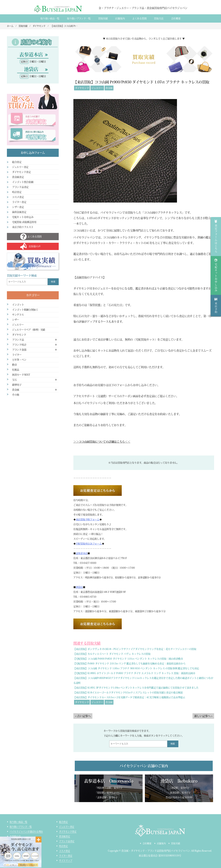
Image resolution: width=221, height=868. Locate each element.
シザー (16, 320)
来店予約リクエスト (23, 227)
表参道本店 (82, 553)
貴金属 (109, 88)
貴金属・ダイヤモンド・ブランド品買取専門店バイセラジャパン (156, 851)
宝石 (14, 380)
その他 (16, 395)
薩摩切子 (17, 385)
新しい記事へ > (203, 716)
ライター (17, 355)
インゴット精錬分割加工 (25, 310)
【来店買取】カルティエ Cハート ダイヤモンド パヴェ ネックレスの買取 (112, 654)
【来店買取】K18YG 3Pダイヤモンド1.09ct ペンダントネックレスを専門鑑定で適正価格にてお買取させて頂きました (136, 688)
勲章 (14, 365)
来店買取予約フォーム (88, 519)
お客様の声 (15, 836)
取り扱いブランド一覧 (79, 18)
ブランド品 (18, 340)
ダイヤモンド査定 (21, 172)
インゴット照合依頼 (23, 182)
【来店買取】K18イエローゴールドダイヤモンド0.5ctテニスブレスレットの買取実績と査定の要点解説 (128, 693)
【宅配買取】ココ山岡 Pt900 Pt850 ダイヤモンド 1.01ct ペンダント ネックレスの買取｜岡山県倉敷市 (128, 659)
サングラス (18, 315)
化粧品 (16, 370)
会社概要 (176, 18)
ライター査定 (19, 202)
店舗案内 (120, 18)
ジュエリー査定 (20, 167)
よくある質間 (139, 18)
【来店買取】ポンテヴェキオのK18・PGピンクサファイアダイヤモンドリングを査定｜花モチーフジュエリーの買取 (135, 649)
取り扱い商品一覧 (50, 18)
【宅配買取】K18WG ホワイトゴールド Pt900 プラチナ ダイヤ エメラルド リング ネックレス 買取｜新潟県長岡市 (134, 673)
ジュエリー (97, 88)
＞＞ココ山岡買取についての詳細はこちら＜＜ (102, 442)
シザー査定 (18, 207)
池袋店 (79, 587)
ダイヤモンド (82, 88)
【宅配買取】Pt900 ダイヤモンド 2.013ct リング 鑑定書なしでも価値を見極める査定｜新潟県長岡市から (129, 664)
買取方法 (159, 18)
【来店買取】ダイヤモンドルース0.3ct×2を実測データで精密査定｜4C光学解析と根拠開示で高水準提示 (129, 697)
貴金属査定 (18, 177)
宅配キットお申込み (23, 217)
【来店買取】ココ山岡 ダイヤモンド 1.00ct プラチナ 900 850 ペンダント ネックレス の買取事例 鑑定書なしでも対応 (136, 668)
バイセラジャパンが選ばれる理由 (26, 832)
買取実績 (103, 18)
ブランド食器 (19, 350)
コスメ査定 (18, 197)
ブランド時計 (19, 345)
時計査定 (17, 192)
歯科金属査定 (19, 212)
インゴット (18, 305)
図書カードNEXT (21, 375)
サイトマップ (66, 860)
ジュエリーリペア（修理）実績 (29, 330)
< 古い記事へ (83, 716)
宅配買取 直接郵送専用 (24, 222)
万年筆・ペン (19, 360)
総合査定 (17, 162)
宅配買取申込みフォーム (89, 544)
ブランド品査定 (20, 187)
